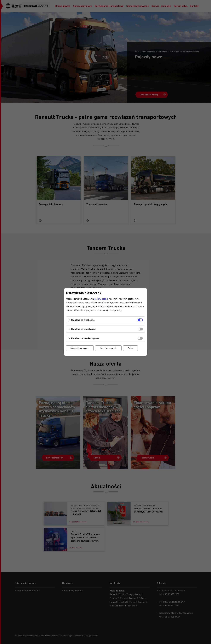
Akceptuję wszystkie (108, 348)
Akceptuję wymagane (80, 348)
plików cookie (101, 299)
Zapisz (130, 348)
